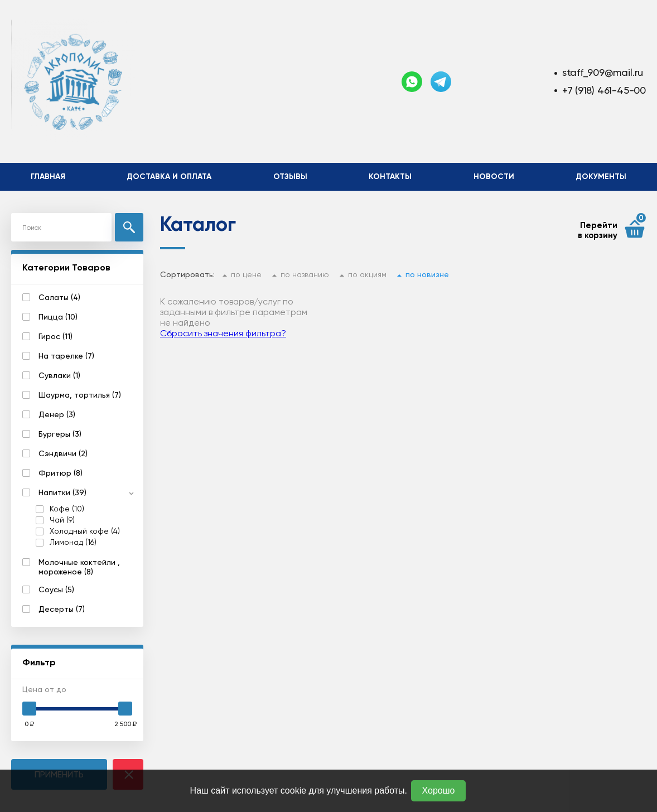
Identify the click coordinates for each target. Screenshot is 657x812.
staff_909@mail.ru (603, 72)
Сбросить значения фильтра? (223, 333)
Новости (494, 177)
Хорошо (439, 791)
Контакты (390, 177)
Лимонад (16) (73, 542)
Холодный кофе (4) (85, 531)
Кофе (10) (67, 509)
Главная (48, 177)
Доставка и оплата (169, 177)
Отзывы (290, 177)
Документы (601, 177)
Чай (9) (62, 520)
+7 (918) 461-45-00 (604, 90)
